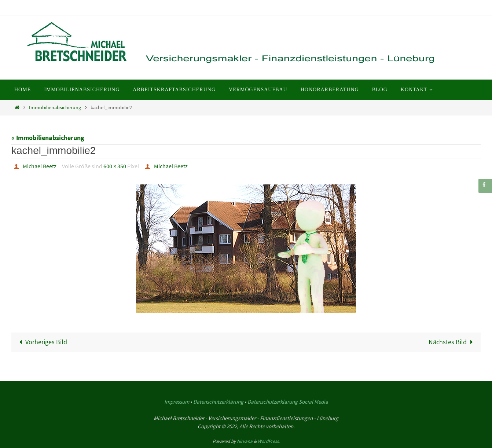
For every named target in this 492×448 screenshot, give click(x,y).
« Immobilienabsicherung (48, 138)
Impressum (177, 402)
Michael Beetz (40, 166)
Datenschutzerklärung (218, 402)
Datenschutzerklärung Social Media (288, 402)
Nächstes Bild (452, 342)
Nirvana (245, 441)
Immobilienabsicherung (55, 107)
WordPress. (269, 441)
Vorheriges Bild (42, 342)
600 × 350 (115, 166)
